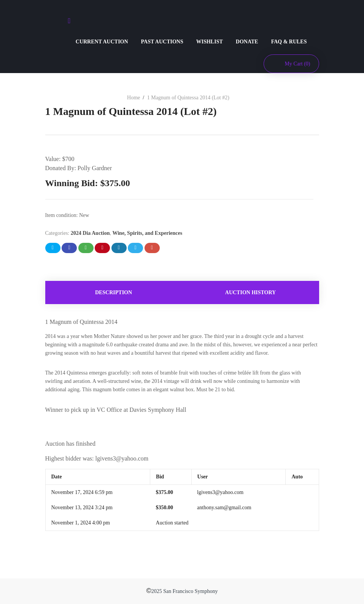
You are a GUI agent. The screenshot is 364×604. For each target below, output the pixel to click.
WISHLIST (210, 42)
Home (134, 98)
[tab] (114, 292)
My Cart (298, 64)
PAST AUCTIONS (162, 42)
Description (114, 292)
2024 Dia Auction (90, 233)
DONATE (247, 42)
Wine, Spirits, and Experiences (147, 233)
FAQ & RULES (289, 42)
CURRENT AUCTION (102, 42)
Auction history (250, 292)
